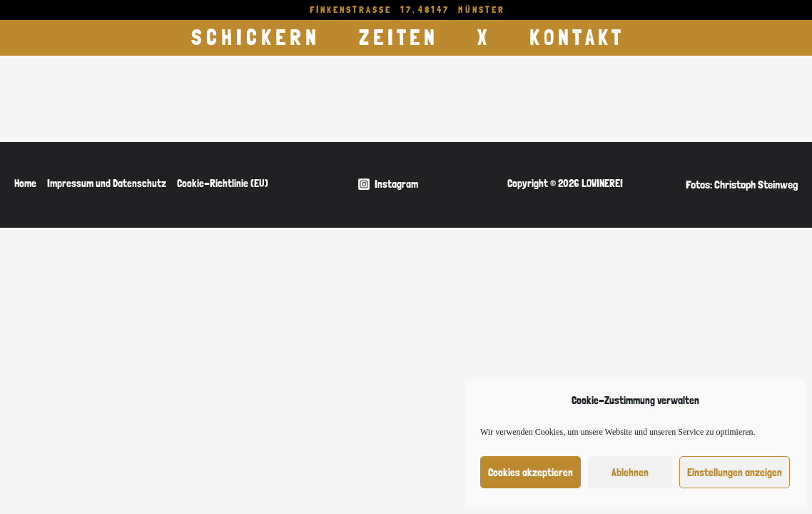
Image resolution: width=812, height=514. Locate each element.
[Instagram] (388, 184)
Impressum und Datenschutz (107, 183)
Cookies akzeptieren (531, 473)
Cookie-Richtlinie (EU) (223, 183)
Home (25, 183)
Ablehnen (630, 473)
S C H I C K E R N (254, 37)
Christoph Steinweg (756, 185)
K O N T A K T (575, 37)
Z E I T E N (397, 37)
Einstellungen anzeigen (735, 473)
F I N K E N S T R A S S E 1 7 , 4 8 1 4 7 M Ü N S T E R (406, 9)
